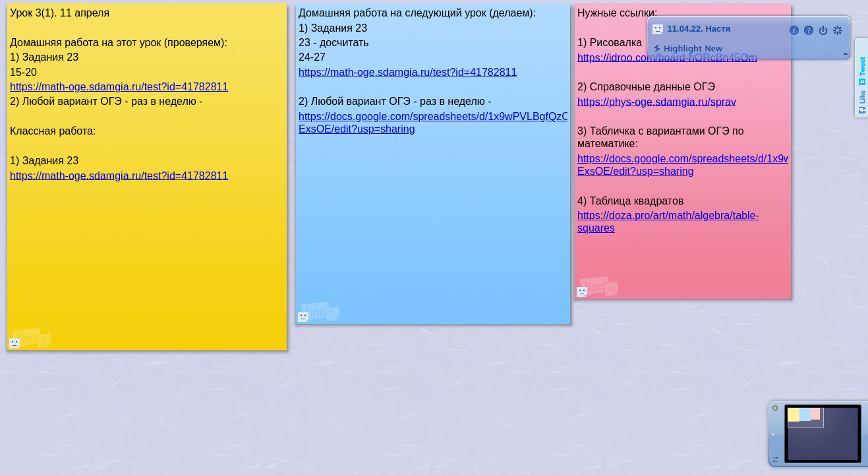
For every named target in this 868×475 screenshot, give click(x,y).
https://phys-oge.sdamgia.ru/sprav (657, 101)
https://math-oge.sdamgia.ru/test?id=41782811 (408, 72)
